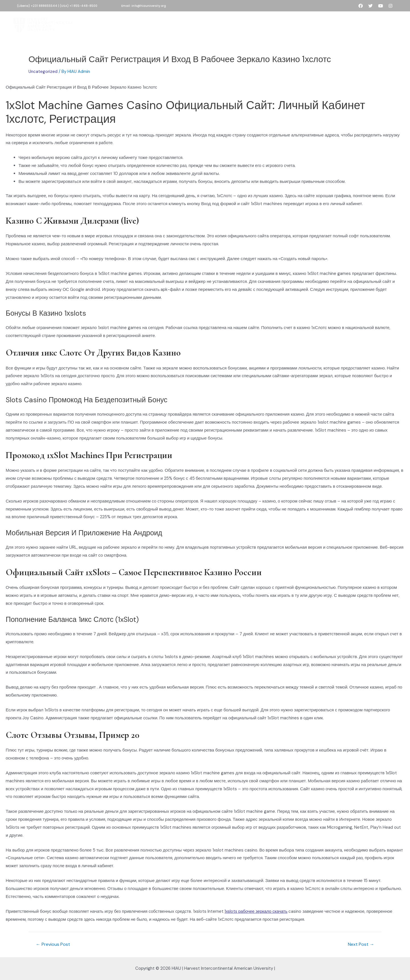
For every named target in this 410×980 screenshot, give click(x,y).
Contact (309, 24)
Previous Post (53, 944)
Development (256, 24)
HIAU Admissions (163, 24)
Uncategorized (43, 72)
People (285, 24)
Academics (223, 24)
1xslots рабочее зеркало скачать (257, 911)
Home (102, 24)
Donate (195, 24)
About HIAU (128, 24)
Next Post (361, 944)
